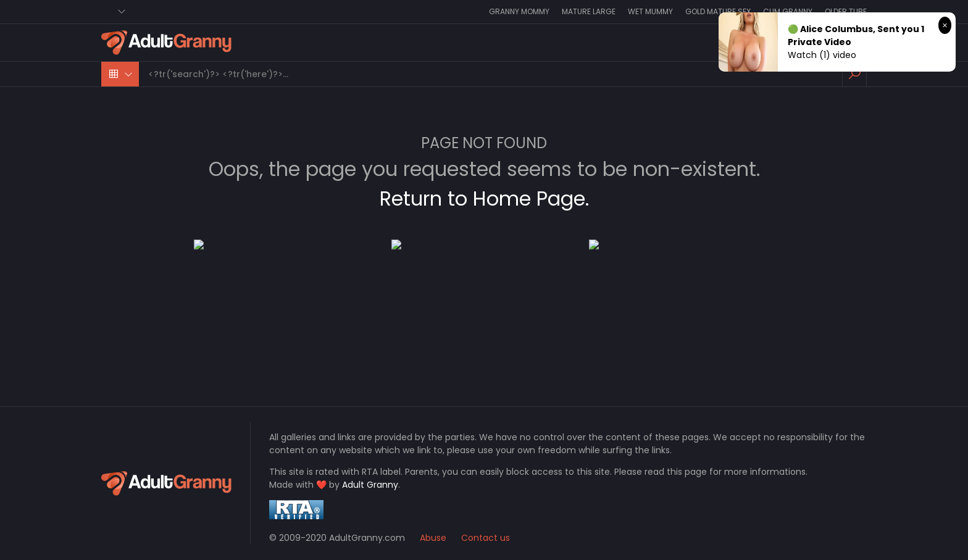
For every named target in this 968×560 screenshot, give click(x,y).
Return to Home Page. (484, 199)
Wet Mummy (650, 11)
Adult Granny (370, 485)
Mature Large (589, 11)
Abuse (433, 538)
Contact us (486, 538)
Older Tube (846, 11)
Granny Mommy (519, 11)
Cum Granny (788, 11)
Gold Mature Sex (718, 11)
